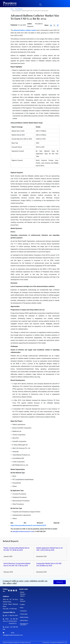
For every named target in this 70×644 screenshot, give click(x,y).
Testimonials (24, 614)
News (22, 608)
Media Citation (24, 617)
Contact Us (60, 582)
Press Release (19, 9)
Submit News (24, 620)
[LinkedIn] (51, 25)
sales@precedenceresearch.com (13, 635)
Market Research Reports (23, 594)
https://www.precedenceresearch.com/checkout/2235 (28, 525)
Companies (23, 611)
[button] (65, 4)
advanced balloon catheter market (25, 30)
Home (12, 9)
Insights (23, 604)
